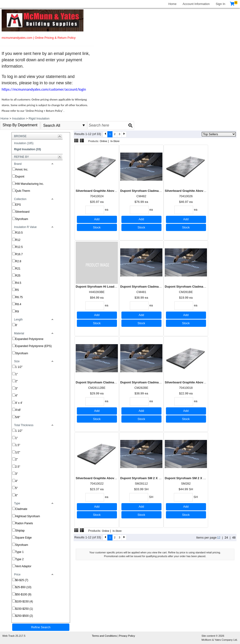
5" (17, 488)
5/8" (18, 417)
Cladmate (21, 509)
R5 (17, 290)
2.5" (18, 467)
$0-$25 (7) (22, 580)
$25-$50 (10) (23, 587)
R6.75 (19, 297)
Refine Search (41, 627)
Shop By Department (20, 125)
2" (17, 381)
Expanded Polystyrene (29, 339)
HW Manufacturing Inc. (30, 184)
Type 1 (19, 552)
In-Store (115, 141)
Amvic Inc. (22, 170)
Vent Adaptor (23, 566)
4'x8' (18, 410)
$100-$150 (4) (24, 602)
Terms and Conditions (105, 636)
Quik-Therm (23, 191)
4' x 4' (19, 403)
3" (17, 389)
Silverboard (22, 212)
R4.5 (18, 283)
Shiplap (20, 531)
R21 (18, 269)
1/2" (18, 452)
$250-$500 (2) (24, 616)
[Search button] (130, 125)
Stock (97, 227)
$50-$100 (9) (23, 594)
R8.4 (18, 304)
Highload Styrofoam (28, 516)
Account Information (196, 4)
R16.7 (19, 254)
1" (17, 374)
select (84, 125)
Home (172, 4)
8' (16, 325)
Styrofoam (22, 219)
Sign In (221, 4)
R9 (17, 312)
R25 (18, 276)
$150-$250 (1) (24, 609)
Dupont (20, 177)
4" (17, 396)
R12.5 (19, 247)
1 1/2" (19, 367)
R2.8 (18, 261)
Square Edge (23, 538)
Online (103, 141)
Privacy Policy (127, 636)
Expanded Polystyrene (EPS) (33, 346)
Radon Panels (24, 523)
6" (17, 495)
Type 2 (19, 559)
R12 (18, 240)
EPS (18, 205)
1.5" (18, 445)
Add (97, 219)
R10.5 (19, 233)
